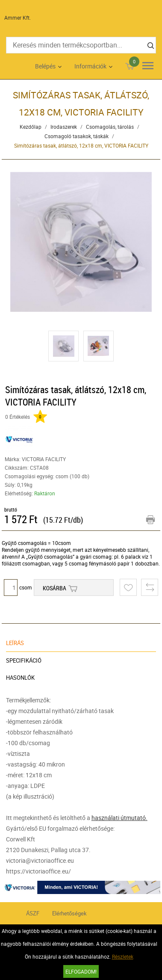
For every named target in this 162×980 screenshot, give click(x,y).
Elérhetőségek (69, 913)
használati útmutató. (119, 818)
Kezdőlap (31, 127)
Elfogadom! (81, 971)
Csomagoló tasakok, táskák (77, 136)
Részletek (123, 956)
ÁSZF (33, 913)
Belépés (45, 66)
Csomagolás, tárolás (110, 127)
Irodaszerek (64, 127)
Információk (90, 66)
